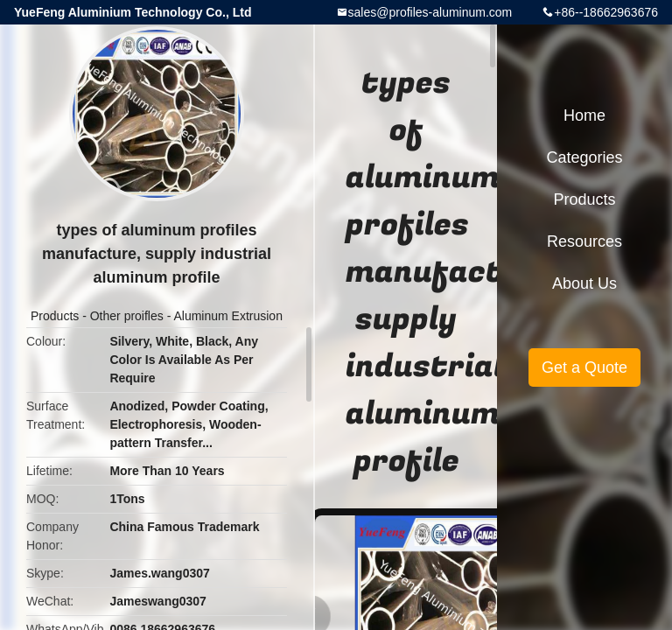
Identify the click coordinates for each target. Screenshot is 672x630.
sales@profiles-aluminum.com (430, 12)
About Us (584, 283)
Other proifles (127, 316)
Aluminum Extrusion (228, 316)
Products (55, 316)
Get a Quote (584, 367)
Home (584, 115)
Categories (584, 157)
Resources (584, 241)
